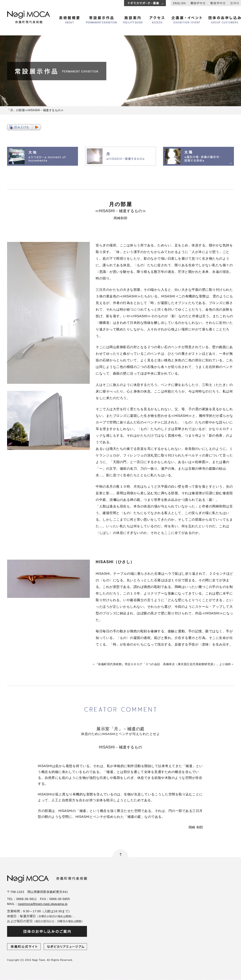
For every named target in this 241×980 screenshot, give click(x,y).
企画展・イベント (187, 20)
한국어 (235, 3)
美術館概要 (69, 20)
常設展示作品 (101, 20)
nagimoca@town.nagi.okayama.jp (43, 904)
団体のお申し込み (225, 20)
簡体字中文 (198, 3)
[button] (24, 127)
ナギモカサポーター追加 (145, 3)
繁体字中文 (218, 3)
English (179, 3)
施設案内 (133, 20)
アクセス (157, 20)
